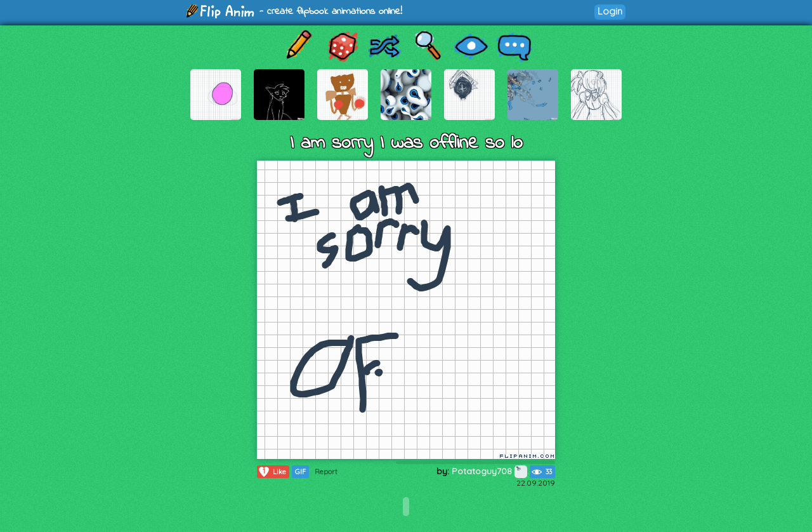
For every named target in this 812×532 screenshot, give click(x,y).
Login (610, 11)
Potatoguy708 (489, 471)
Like (272, 472)
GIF (300, 472)
